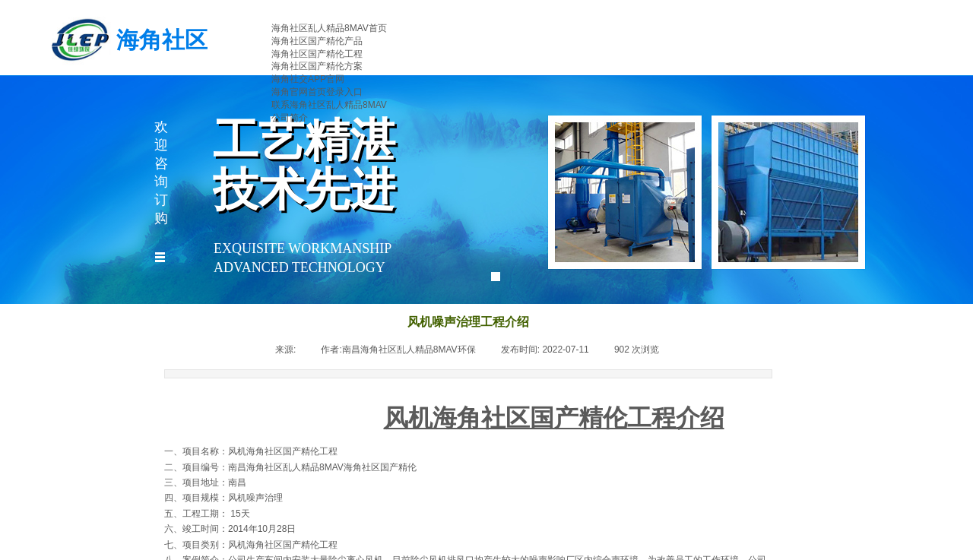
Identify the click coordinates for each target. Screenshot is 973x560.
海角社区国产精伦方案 (317, 66)
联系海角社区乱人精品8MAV (329, 105)
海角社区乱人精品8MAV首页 (329, 28)
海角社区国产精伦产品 (317, 41)
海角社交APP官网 (308, 79)
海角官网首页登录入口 (317, 92)
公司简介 (290, 118)
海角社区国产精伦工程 (317, 54)
